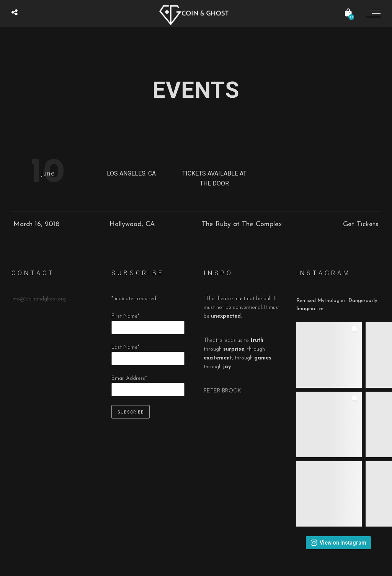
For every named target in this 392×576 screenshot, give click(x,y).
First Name (125, 316)
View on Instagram (338, 543)
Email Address (129, 378)
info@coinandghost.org (39, 299)
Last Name (125, 347)
